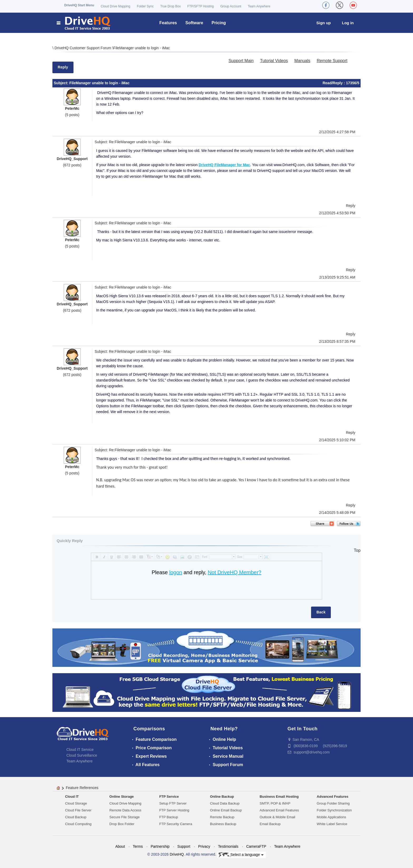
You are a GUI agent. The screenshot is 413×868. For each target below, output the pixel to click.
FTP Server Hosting (174, 810)
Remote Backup (222, 817)
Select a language (241, 855)
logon (176, 572)
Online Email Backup (226, 810)
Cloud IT (72, 797)
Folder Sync (145, 6)
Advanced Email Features (279, 810)
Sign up (324, 23)
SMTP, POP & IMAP (275, 803)
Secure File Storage (124, 817)
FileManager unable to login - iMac (142, 48)
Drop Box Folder (122, 824)
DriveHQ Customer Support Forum (83, 48)
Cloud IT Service (80, 750)
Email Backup (270, 824)
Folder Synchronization (334, 810)
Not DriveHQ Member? (235, 572)
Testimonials (228, 846)
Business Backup (223, 824)
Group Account (231, 6)
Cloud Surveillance (82, 755)
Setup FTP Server (173, 803)
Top (357, 550)
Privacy (204, 846)
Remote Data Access (125, 810)
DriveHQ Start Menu (79, 5)
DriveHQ (177, 854)
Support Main (241, 61)
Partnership (160, 846)
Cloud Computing (78, 824)
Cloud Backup (76, 817)
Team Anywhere (259, 6)
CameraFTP (256, 846)
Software (194, 23)
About (120, 846)
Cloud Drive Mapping (115, 6)
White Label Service (332, 824)
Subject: (62, 83)
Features (168, 23)
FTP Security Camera (176, 824)
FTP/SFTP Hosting (200, 6)
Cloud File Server (78, 810)
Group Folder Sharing (333, 803)
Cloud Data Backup (225, 803)
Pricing (219, 23)
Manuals (302, 61)
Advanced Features (333, 797)
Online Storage (121, 797)
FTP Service (169, 797)
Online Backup (222, 797)
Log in (348, 23)
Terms (138, 846)
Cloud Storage (76, 803)
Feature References (82, 788)
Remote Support (332, 61)
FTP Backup (169, 817)
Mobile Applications (331, 817)
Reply (63, 67)
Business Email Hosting (279, 797)
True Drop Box (170, 6)
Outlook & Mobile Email (277, 817)
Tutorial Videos (274, 61)
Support (184, 846)
